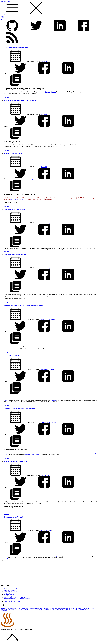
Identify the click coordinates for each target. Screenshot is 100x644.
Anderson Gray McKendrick (80, 453)
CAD (94, 608)
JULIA (14, 608)
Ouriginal (47, 92)
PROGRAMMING (86, 608)
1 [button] (7, 563)
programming (45, 370)
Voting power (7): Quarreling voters (15, 209)
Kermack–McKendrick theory (33, 454)
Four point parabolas (9, 593)
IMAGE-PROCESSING (59, 608)
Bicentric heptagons (9, 596)
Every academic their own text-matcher (16, 48)
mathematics (44, 422)
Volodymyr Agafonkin (16, 199)
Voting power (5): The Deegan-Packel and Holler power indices (23, 306)
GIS (46, 114)
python (50, 223)
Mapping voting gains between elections (16, 461)
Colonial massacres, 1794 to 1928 (14, 517)
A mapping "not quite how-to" (13, 153)
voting (43, 223)
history (43, 531)
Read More (7, 97)
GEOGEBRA (56, 610)
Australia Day (53, 556)
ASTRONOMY (28, 610)
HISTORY (70, 610)
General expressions (9, 594)
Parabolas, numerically (9, 590)
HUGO (76, 610)
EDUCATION (48, 610)
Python (43, 61)
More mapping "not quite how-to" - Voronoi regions (20, 100)
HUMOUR (82, 610)
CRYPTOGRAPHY (38, 610)
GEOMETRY (69, 608)
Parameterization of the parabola (12, 592)
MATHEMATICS (6, 608)
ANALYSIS (20, 610)
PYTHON (27, 608)
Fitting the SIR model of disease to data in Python (19, 409)
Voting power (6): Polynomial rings (15, 254)
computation (51, 422)
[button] (7, 560)
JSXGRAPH (77, 608)
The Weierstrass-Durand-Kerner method (14, 589)
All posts (3, 15)
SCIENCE (4, 611)
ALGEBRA (45, 608)
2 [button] (7, 565)
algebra (47, 223)
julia (54, 319)
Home (2, 18)
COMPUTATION (36, 608)
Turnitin (54, 92)
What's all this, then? (50, 7)
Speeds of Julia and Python (12, 356)
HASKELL (64, 610)
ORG (92, 610)
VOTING (20, 608)
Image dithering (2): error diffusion (13, 601)
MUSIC (88, 610)
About (2, 16)
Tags (2, 19)
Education (48, 61)
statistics (54, 400)
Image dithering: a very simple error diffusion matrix (17, 599)
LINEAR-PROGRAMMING (8, 610)
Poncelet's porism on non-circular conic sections (16, 597)
